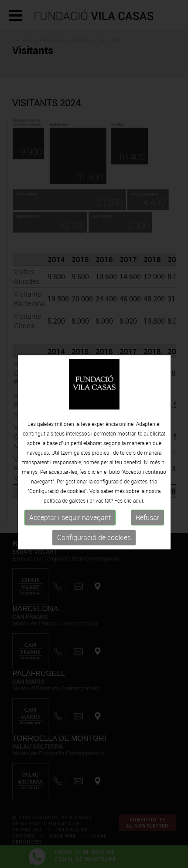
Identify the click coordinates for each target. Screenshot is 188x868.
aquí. (139, 507)
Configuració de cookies (94, 544)
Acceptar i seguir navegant (70, 524)
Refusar (147, 524)
